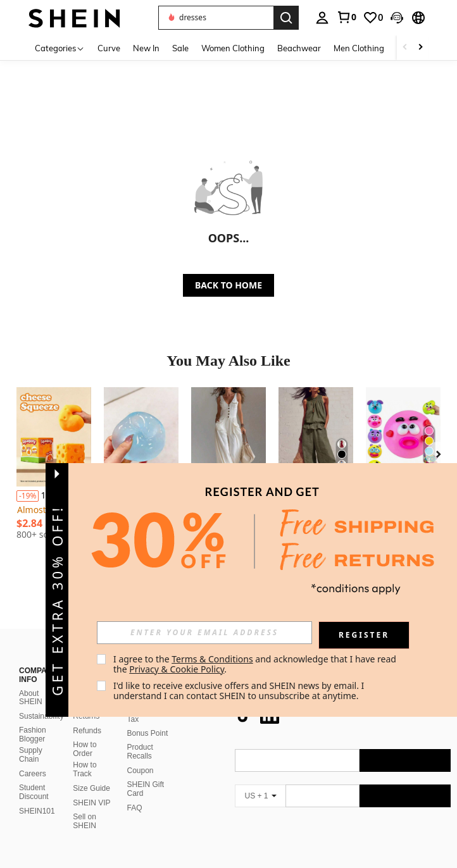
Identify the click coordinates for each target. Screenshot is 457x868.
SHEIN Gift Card (146, 759)
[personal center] (322, 18)
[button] (216, 18)
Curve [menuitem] (109, 48)
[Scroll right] (420, 48)
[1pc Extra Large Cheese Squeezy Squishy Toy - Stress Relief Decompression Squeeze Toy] (54, 437)
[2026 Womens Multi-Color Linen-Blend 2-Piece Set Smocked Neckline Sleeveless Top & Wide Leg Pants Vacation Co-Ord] (316, 437)
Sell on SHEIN (85, 791)
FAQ (135, 778)
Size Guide (91, 758)
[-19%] (28, 496)
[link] (346, 17)
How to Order (85, 719)
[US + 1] (260, 766)
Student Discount (34, 762)
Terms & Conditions (212, 659)
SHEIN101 (37, 781)
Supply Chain (31, 724)
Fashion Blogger (33, 704)
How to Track (85, 739)
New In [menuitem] (146, 48)
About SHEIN (31, 667)
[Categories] (60, 48)
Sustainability (41, 686)
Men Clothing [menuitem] (359, 48)
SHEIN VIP (91, 772)
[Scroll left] (405, 48)
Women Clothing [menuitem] (233, 48)
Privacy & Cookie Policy (177, 669)
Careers (33, 743)
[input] (204, 633)
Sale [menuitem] (180, 48)
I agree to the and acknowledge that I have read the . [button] (256, 664)
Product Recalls (140, 721)
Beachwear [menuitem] (299, 48)
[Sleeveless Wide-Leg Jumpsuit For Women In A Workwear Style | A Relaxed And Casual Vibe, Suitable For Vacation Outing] (228, 437)
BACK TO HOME (228, 285)
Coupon (141, 740)
